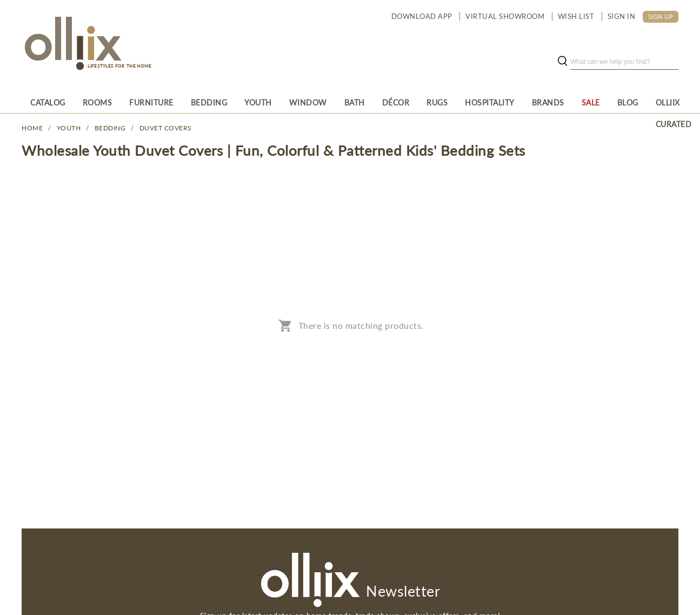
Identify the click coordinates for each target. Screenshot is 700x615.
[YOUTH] (258, 102)
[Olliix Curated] (674, 102)
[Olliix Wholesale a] (71, 44)
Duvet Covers (166, 128)
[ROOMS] (98, 102)
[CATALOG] (48, 102)
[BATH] (355, 102)
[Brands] (548, 102)
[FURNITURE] (151, 102)
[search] (624, 62)
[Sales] (591, 102)
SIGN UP (661, 16)
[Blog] (628, 102)
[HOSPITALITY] (490, 102)
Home (32, 128)
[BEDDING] (209, 102)
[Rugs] (437, 102)
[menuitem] (48, 102)
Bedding (110, 128)
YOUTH (69, 128)
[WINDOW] (308, 102)
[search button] (562, 62)
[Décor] (396, 102)
